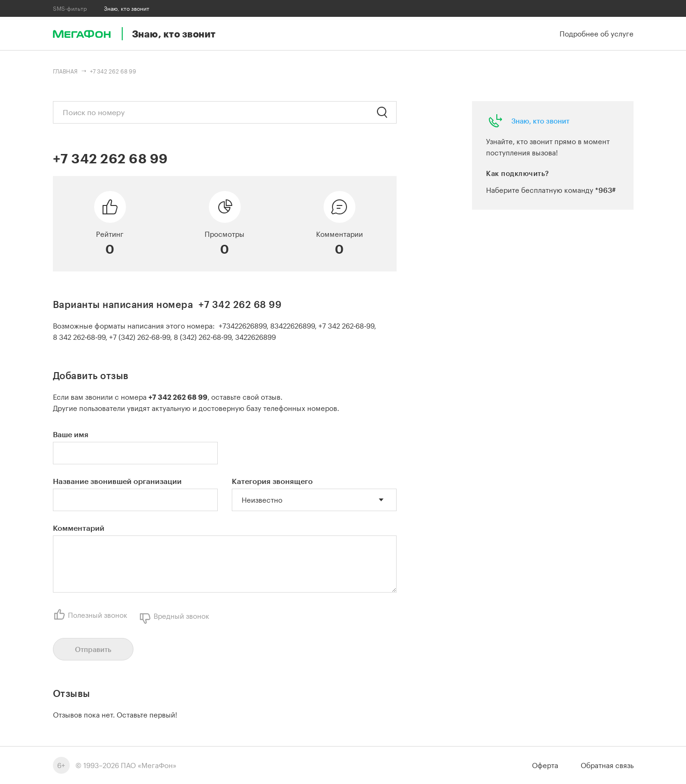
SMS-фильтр (70, 8)
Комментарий (79, 528)
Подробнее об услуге (597, 34)
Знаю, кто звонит (540, 121)
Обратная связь (607, 765)
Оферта (545, 765)
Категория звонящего (272, 481)
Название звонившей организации (117, 481)
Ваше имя (71, 434)
